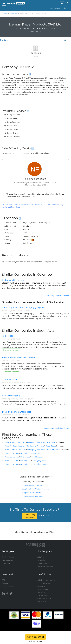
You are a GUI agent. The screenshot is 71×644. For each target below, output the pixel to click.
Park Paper (7, 336)
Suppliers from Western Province (36, 489)
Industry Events (44, 581)
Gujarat (11, 339)
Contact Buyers (43, 561)
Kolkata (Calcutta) (10, 399)
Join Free (41, 555)
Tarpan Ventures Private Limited (18, 358)
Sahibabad (7, 382)
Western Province (24, 311)
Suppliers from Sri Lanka (32, 493)
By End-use (25, 457)
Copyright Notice (44, 596)
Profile (4, 40)
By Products (25, 453)
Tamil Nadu (19, 415)
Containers (37, 453)
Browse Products (9, 561)
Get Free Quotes (54, 8)
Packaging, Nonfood (41, 464)
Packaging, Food (39, 461)
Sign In (66, 8)
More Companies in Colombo (57, 296)
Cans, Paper (55, 442)
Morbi (5, 339)
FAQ (4, 578)
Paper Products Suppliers (15, 442)
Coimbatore (7, 415)
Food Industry (37, 457)
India (18, 339)
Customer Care (8, 584)
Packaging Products (36, 442)
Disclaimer (42, 590)
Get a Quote (35, 637)
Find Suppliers (7, 558)
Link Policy (42, 599)
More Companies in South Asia (56, 428)
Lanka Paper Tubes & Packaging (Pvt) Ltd (23, 308)
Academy (41, 584)
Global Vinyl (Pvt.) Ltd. (13, 280)
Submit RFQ (30, 516)
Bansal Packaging (11, 396)
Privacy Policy (43, 593)
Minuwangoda (8, 311)
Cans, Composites (57, 450)
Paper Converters (12, 453)
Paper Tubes (55, 446)
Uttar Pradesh (18, 382)
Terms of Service (44, 587)
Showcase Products (45, 564)
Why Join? (41, 558)
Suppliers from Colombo (32, 485)
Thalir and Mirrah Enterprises (17, 412)
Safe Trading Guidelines (46, 578)
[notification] (62, 3)
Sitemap (5, 581)
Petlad (5, 361)
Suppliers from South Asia (33, 496)
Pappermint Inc (10, 380)
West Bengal (25, 399)
